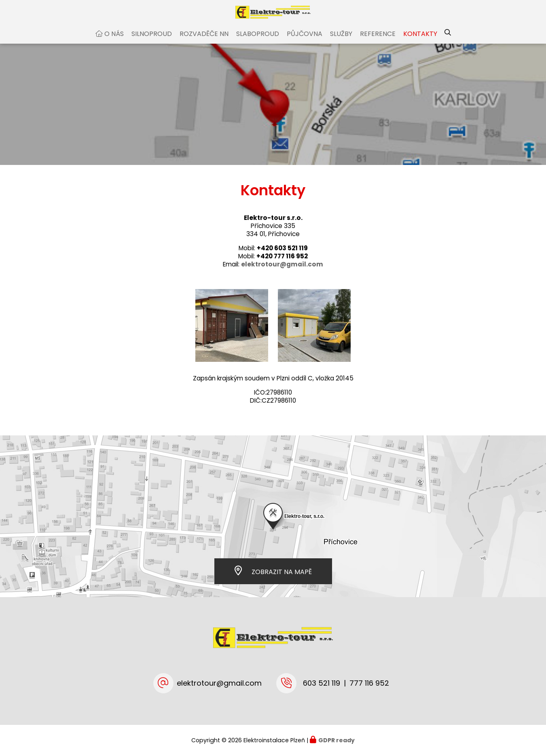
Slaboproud (258, 42)
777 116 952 (369, 683)
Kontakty (420, 42)
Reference (378, 42)
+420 (282, 256)
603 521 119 (322, 683)
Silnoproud (152, 42)
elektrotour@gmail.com (219, 683)
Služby (341, 42)
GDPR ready (336, 740)
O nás (114, 42)
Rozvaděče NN (204, 42)
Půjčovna (305, 42)
